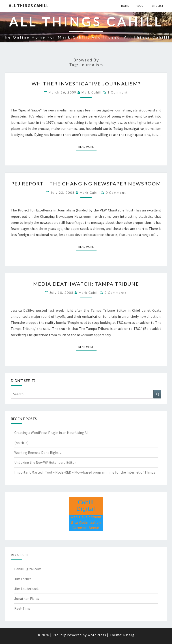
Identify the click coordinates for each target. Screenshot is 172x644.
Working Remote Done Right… (38, 453)
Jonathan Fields (27, 598)
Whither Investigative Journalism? (86, 84)
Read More (87, 146)
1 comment (118, 92)
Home (125, 6)
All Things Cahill (29, 5)
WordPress (97, 635)
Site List (157, 6)
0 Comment (116, 193)
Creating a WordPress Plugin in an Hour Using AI (51, 433)
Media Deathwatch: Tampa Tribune (86, 284)
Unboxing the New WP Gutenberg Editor (45, 462)
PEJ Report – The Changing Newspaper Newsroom (86, 184)
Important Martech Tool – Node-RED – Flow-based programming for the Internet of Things (85, 472)
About (140, 6)
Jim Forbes (23, 579)
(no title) (21, 443)
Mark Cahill (92, 92)
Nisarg (129, 635)
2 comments (116, 293)
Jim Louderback (26, 589)
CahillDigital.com (28, 569)
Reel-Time (22, 608)
